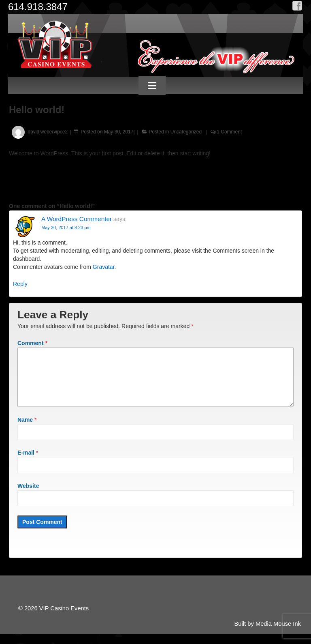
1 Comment (229, 132)
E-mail (26, 462)
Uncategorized (186, 132)
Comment (32, 343)
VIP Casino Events (63, 618)
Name (25, 429)
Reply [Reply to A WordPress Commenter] (20, 284)
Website (28, 496)
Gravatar (104, 267)
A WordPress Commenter (77, 219)
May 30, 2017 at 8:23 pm (66, 228)
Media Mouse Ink (278, 633)
